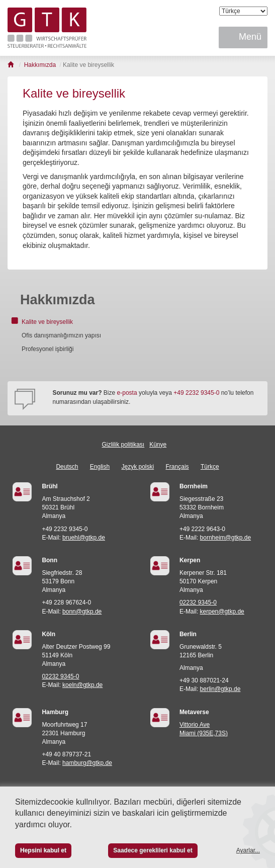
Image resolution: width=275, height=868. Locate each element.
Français (177, 467)
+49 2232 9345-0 (196, 393)
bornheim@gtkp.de (226, 538)
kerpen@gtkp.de (222, 612)
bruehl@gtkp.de (84, 538)
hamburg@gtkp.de (87, 763)
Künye (158, 445)
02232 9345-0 (198, 602)
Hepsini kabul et (43, 850)
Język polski (138, 467)
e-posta (127, 393)
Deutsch (67, 467)
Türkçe (210, 467)
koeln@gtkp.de (82, 685)
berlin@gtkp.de (220, 689)
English (100, 467)
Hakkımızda (58, 300)
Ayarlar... (248, 850)
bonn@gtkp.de (82, 612)
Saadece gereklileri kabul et (153, 850)
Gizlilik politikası (123, 445)
